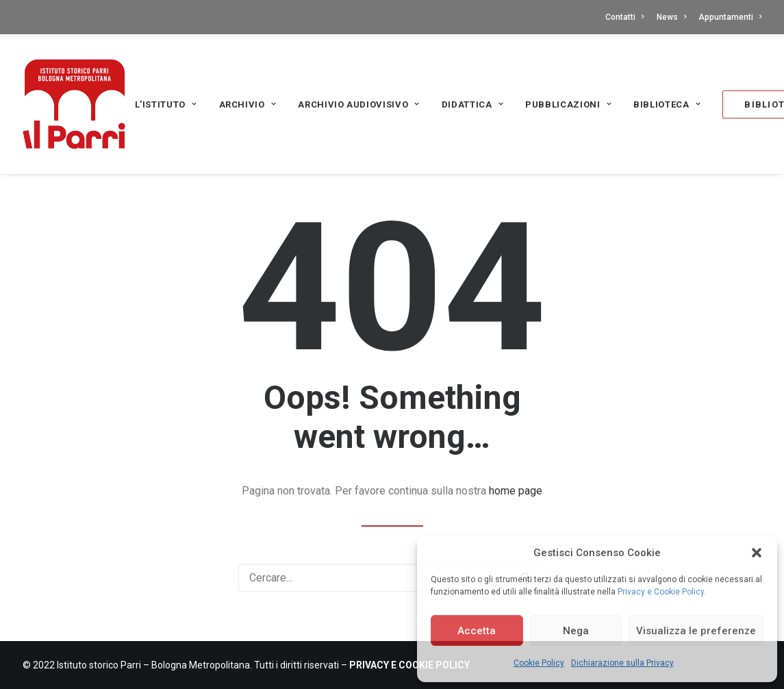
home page (516, 491)
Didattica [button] (472, 104)
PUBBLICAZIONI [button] (568, 104)
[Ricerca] (392, 578)
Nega (576, 631)
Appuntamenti (730, 17)
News (671, 17)
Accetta (477, 631)
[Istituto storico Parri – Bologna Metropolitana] (74, 104)
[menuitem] (627, 17)
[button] (757, 553)
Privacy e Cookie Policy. (662, 592)
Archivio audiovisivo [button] (359, 104)
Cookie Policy (539, 663)
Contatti (624, 17)
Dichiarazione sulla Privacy (622, 663)
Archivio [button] (248, 104)
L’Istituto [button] (166, 104)
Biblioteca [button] (667, 104)
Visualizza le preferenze (696, 631)
